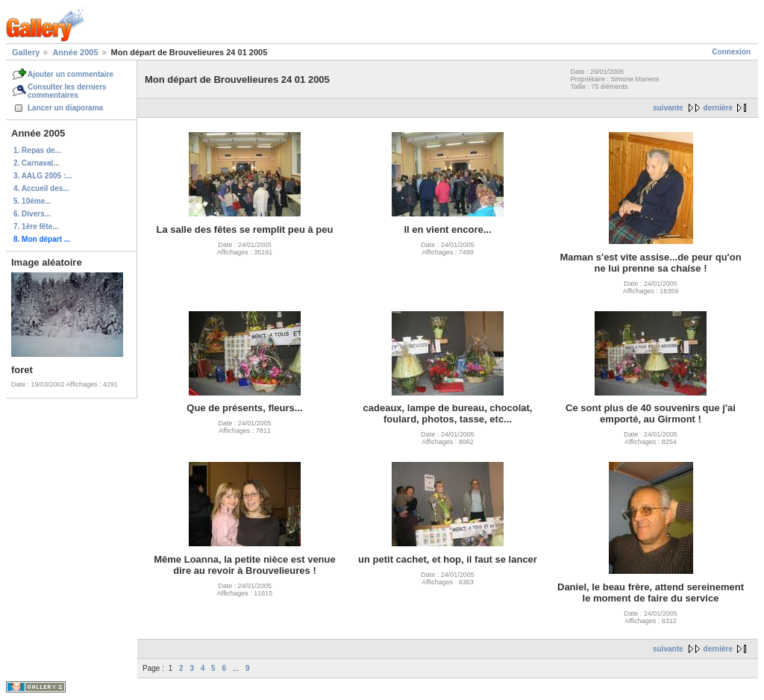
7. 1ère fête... (36, 226)
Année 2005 (75, 52)
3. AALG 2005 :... (43, 176)
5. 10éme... (32, 201)
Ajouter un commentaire (71, 74)
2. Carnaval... (37, 163)
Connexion (731, 52)
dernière (718, 108)
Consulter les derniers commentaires (67, 91)
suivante (668, 108)
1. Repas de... (37, 150)
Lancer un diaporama (65, 108)
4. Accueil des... (41, 188)
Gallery (26, 52)
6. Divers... (32, 214)
